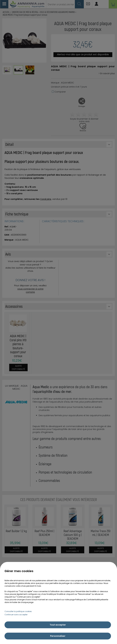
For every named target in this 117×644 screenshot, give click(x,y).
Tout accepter (58, 625)
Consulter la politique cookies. (18, 611)
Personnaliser (58, 636)
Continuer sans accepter (16, 615)
